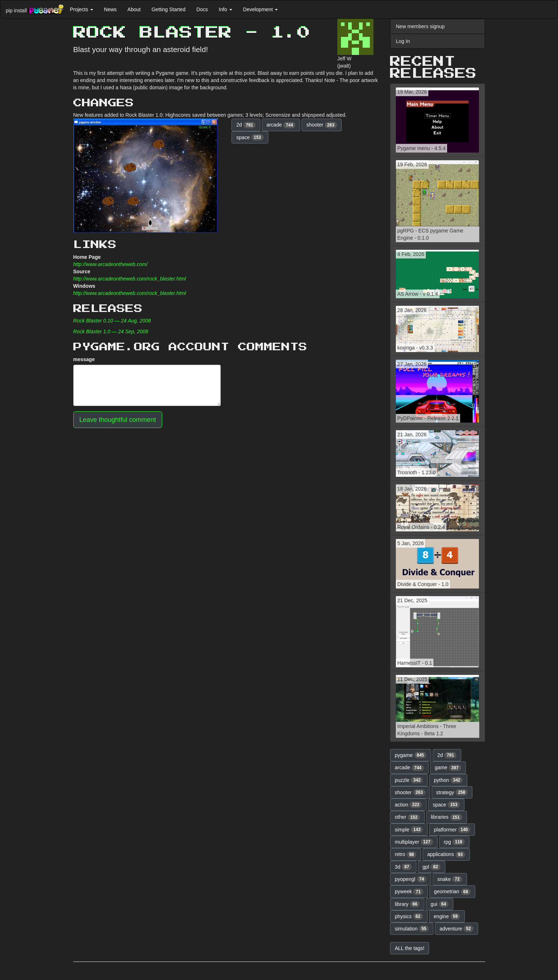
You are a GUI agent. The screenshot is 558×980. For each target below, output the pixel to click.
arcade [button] (281, 125)
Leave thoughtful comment (118, 420)
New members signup (420, 26)
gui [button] (440, 904)
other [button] (407, 817)
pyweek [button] (409, 892)
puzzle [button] (409, 780)
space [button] (250, 137)
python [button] (448, 780)
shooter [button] (322, 125)
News (110, 9)
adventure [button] (457, 929)
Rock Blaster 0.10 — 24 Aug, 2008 (112, 321)
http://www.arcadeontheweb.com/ (111, 264)
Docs (202, 9)
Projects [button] (81, 9)
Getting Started (168, 9)
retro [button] (406, 855)
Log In (403, 41)
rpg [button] (454, 842)
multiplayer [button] (414, 842)
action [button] (408, 805)
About (134, 9)
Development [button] (260, 9)
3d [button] (403, 867)
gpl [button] (432, 867)
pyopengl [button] (411, 879)
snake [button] (450, 879)
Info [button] (226, 9)
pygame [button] (411, 755)
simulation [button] (412, 929)
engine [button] (447, 916)
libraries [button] (447, 817)
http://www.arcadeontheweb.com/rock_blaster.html (130, 279)
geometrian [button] (452, 892)
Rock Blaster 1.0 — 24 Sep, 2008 (111, 331)
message (84, 359)
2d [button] (246, 125)
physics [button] (409, 916)
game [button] (448, 768)
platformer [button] (452, 830)
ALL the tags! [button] (410, 948)
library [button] (407, 904)
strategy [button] (452, 792)
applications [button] (446, 855)
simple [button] (409, 830)
